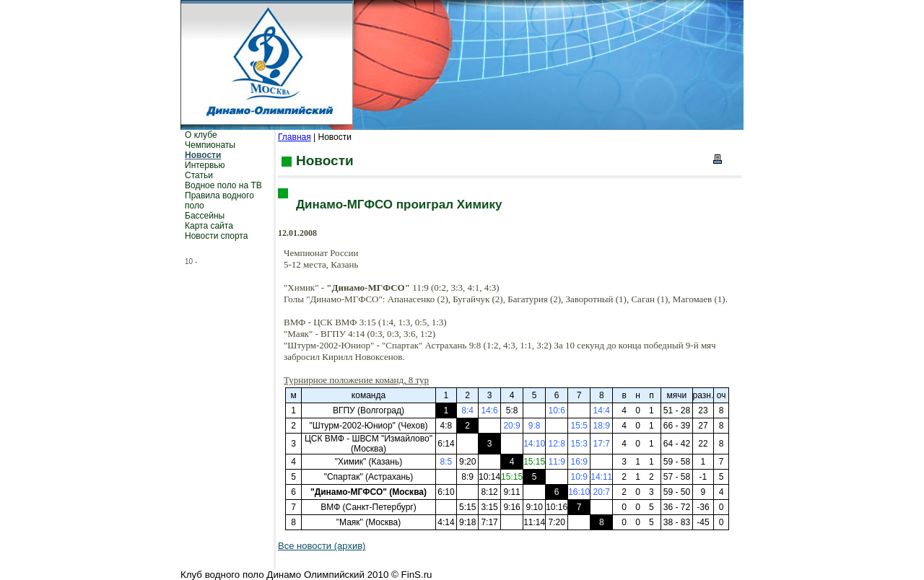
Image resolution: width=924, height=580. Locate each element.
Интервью (205, 165)
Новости (203, 155)
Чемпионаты (210, 145)
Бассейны (205, 216)
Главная (295, 137)
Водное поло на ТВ (223, 185)
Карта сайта (209, 226)
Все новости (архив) (322, 546)
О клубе (201, 135)
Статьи (199, 175)
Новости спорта (216, 236)
